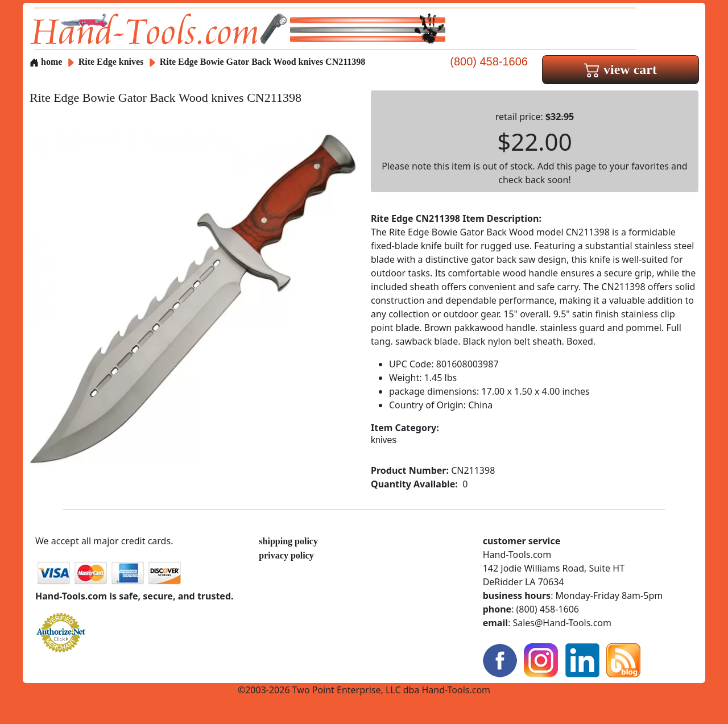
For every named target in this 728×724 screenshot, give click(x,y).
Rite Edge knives (111, 62)
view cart (621, 69)
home (46, 62)
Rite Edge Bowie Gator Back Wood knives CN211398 (263, 62)
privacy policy (286, 555)
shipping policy (288, 541)
